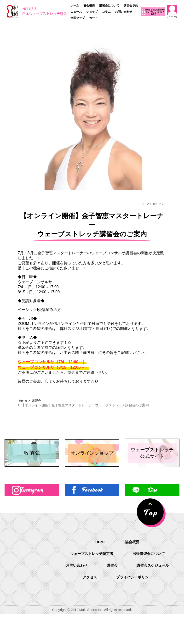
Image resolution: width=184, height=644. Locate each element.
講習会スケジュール (100, 602)
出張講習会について (150, 577)
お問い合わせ (124, 12)
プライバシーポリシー (117, 614)
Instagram (32, 519)
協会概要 (89, 6)
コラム (106, 12)
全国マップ (78, 18)
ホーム (75, 6)
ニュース (76, 12)
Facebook (92, 519)
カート (93, 18)
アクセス (144, 602)
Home (23, 401)
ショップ (92, 12)
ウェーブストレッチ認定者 (91, 577)
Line (152, 519)
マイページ (172, 11)
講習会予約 (131, 6)
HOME (100, 565)
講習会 (38, 401)
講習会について (109, 6)
